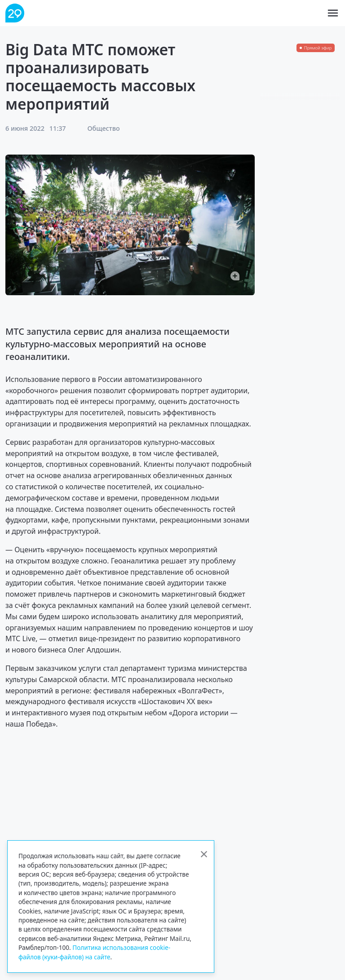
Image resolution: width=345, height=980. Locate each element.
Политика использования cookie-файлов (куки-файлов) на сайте (94, 952)
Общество (104, 128)
